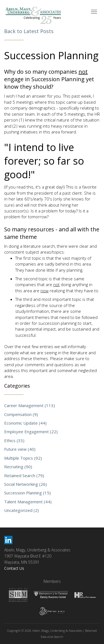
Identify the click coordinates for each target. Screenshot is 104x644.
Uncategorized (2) (21, 510)
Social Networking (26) (26, 484)
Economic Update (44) (25, 423)
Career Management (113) (30, 405)
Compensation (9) (21, 414)
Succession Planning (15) (27, 493)
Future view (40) (20, 449)
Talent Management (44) (28, 502)
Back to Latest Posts (29, 31)
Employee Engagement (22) (31, 432)
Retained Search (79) (24, 475)
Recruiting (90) (18, 467)
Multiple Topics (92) (23, 458)
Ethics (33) (14, 440)
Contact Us (14, 568)
